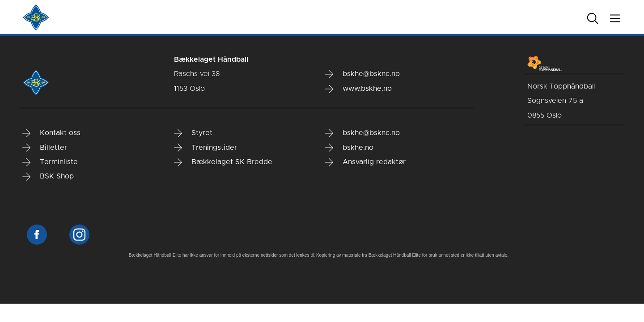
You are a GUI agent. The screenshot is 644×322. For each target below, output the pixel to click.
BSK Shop (48, 177)
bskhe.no (349, 148)
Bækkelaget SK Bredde (223, 162)
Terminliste (50, 162)
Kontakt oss (51, 133)
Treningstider (205, 148)
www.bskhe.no (358, 89)
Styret (193, 133)
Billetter (45, 148)
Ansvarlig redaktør (365, 162)
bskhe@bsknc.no (362, 74)
